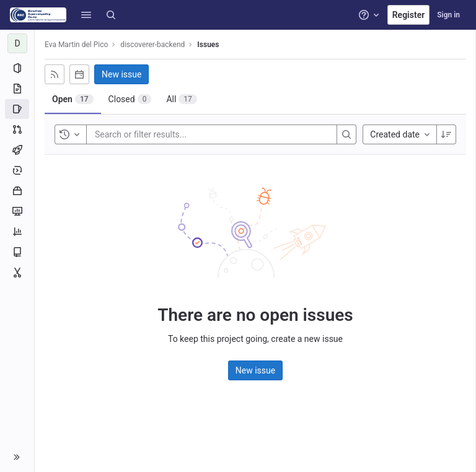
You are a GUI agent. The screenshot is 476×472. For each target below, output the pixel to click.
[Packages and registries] (17, 191)
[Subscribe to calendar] (79, 74)
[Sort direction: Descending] (446, 134)
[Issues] (17, 109)
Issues (208, 45)
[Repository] (17, 89)
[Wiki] (17, 252)
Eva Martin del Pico (76, 45)
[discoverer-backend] (17, 43)
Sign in (448, 15)
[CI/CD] (17, 150)
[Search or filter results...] (169, 134)
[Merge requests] (17, 129)
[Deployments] (17, 170)
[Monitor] (17, 211)
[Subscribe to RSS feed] (55, 74)
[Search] (111, 15)
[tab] (73, 99)
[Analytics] (17, 232)
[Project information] (17, 68)
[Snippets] (17, 273)
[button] (86, 15)
